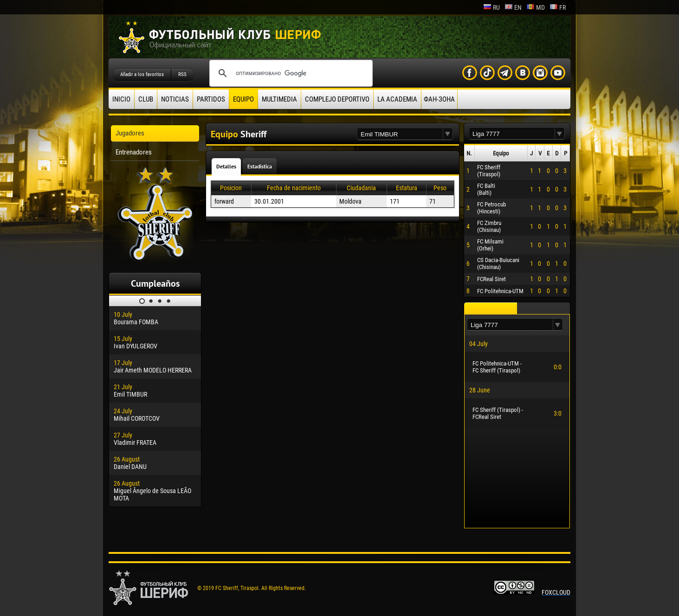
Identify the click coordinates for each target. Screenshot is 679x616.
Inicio (121, 99)
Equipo (243, 99)
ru (491, 7)
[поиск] (290, 73)
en (513, 7)
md (536, 7)
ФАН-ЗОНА (439, 99)
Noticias (175, 99)
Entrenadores (134, 152)
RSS (182, 74)
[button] (448, 134)
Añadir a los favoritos (142, 74)
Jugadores (130, 133)
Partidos (211, 99)
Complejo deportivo (337, 99)
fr (558, 7)
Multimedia (279, 99)
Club (146, 99)
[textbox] (400, 134)
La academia (397, 99)
